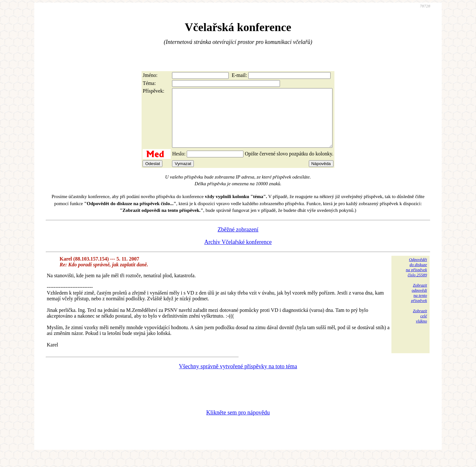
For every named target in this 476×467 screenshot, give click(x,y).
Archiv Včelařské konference (238, 254)
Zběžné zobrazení (238, 241)
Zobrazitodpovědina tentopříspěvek (419, 304)
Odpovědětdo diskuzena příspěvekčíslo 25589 (416, 279)
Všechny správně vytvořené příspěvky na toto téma (238, 378)
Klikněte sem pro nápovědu (238, 424)
